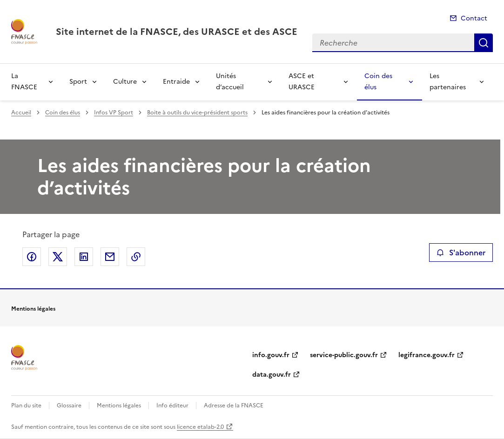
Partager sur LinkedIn (84, 257)
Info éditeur (172, 406)
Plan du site (26, 406)
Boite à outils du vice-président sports (197, 113)
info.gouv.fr (271, 355)
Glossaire (69, 406)
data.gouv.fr (272, 375)
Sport (78, 82)
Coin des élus (378, 82)
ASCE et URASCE (302, 82)
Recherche (484, 43)
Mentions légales (119, 406)
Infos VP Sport (114, 113)
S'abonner (461, 253)
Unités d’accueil (230, 82)
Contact (474, 18)
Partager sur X (58, 257)
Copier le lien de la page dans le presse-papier (136, 257)
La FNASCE (24, 82)
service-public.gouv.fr (344, 355)
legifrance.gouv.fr (427, 355)
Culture (125, 82)
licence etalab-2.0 (200, 427)
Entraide (176, 82)
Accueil (21, 113)
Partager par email (110, 257)
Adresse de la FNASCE (234, 406)
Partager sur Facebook (32, 257)
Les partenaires (448, 82)
